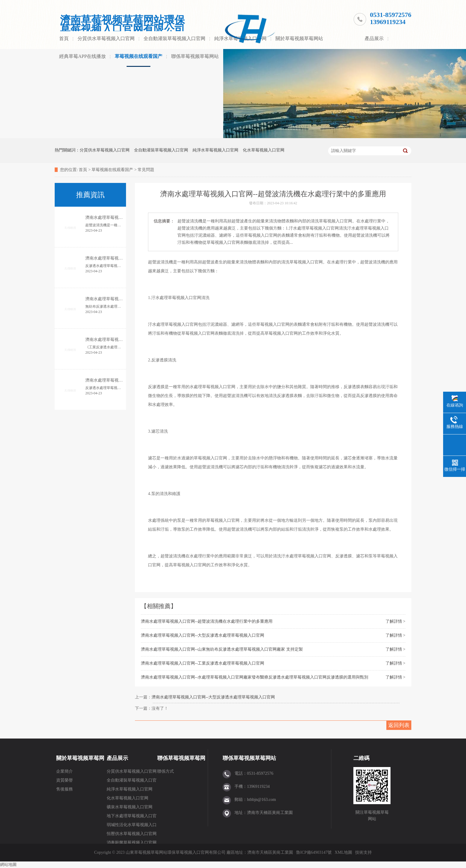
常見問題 (146, 170)
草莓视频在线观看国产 (138, 56)
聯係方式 (166, 771)
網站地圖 (8, 865)
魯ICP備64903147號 (314, 852)
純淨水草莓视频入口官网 (215, 150)
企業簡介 (64, 771)
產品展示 (374, 38)
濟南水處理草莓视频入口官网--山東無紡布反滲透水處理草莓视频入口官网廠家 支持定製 (222, 649)
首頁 (64, 38)
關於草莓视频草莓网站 (299, 38)
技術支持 (363, 852)
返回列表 (399, 725)
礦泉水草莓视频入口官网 (130, 807)
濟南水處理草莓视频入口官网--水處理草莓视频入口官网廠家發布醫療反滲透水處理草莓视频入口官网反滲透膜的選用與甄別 (255, 677)
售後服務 (64, 789)
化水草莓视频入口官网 (264, 150)
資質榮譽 (64, 780)
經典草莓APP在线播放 (82, 56)
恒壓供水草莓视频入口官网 (132, 834)
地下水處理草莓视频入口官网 (132, 817)
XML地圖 (343, 852)
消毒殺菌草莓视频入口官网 (132, 843)
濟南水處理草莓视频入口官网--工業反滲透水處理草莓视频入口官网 (203, 663)
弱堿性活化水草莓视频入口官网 (132, 826)
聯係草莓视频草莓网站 (195, 56)
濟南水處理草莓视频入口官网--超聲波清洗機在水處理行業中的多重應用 (207, 621)
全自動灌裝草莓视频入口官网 (174, 38)
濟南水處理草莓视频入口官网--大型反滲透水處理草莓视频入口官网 (203, 635)
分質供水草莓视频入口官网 (106, 38)
